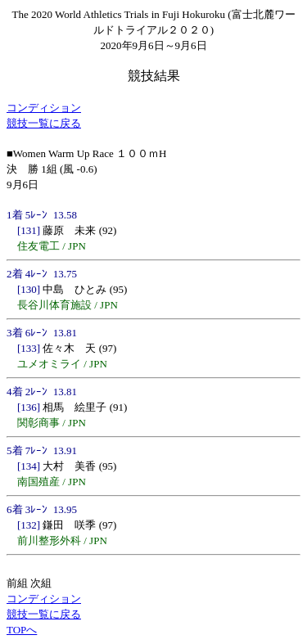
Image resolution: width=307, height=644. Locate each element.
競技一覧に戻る (44, 123)
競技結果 (154, 76)
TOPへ (22, 630)
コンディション (44, 108)
